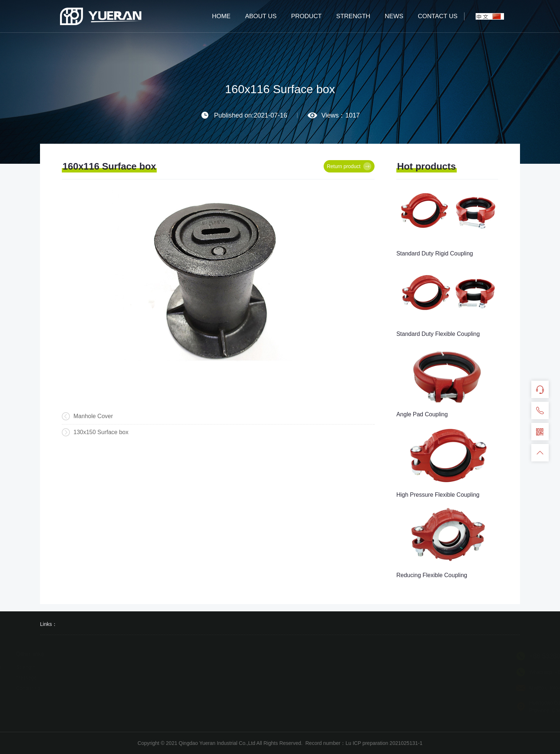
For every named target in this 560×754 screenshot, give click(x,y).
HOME (221, 16)
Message (29, 678)
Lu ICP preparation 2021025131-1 (384, 743)
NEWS (394, 16)
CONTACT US (438, 16)
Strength (29, 667)
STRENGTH (353, 16)
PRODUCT (307, 16)
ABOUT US (261, 16)
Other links (33, 654)
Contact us (31, 688)
